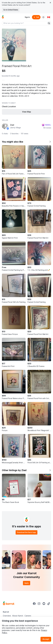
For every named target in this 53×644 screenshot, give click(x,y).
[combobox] (25, 23)
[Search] (49, 23)
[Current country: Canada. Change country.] (49, 17)
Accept (46, 639)
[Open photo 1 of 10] (14, 45)
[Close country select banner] (50, 3)
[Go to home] (3, 17)
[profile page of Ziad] (5, 126)
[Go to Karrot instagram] (39, 604)
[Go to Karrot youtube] (44, 604)
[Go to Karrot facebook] (34, 604)
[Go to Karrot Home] (9, 604)
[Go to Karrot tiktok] (49, 604)
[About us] (43, 17)
